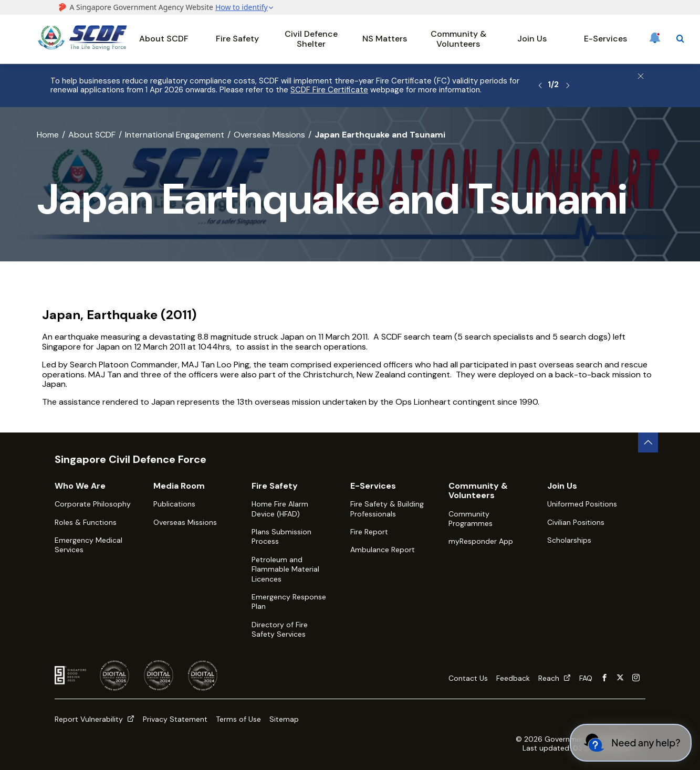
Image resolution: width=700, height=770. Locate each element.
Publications (174, 504)
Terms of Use (238, 719)
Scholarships (569, 540)
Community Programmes (471, 519)
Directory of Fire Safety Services (280, 629)
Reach (555, 678)
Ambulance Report (383, 550)
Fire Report (369, 532)
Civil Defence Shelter (311, 39)
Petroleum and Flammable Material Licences (285, 569)
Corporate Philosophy (93, 504)
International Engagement (175, 135)
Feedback (513, 678)
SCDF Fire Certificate (329, 90)
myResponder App (481, 541)
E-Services (605, 39)
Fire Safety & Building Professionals (387, 509)
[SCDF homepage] (82, 48)
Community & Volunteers (458, 39)
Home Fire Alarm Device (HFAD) (280, 509)
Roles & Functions (86, 522)
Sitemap (284, 719)
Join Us (532, 39)
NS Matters (385, 39)
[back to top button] (648, 442)
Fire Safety (237, 39)
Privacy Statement (175, 719)
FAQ (586, 678)
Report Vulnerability (95, 719)
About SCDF (164, 39)
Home (48, 135)
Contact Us (468, 678)
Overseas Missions (269, 135)
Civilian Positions (576, 522)
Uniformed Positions (582, 504)
